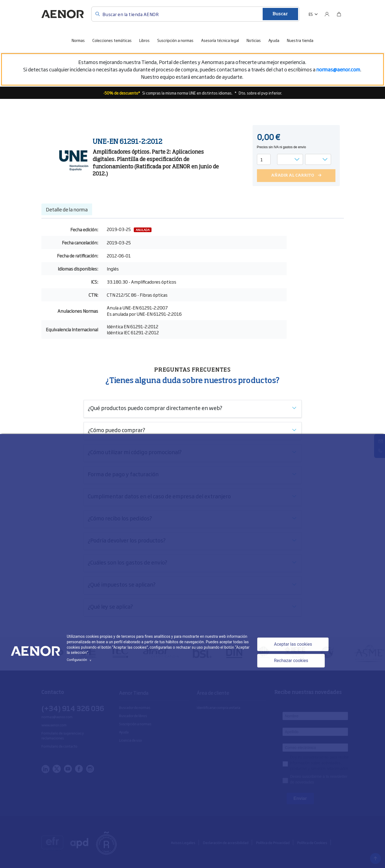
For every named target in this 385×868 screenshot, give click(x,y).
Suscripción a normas (175, 40)
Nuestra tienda (300, 40)
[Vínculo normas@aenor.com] (338, 69)
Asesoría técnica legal (220, 40)
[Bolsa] (339, 14)
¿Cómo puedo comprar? (116, 430)
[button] (313, 14)
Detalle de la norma (67, 209)
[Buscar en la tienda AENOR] (195, 14)
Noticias (254, 40)
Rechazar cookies (291, 661)
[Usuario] (327, 14)
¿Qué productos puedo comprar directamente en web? (155, 408)
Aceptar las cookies (293, 644)
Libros (144, 40)
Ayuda (274, 40)
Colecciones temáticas (112, 40)
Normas (78, 40)
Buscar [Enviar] (280, 14)
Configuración (80, 660)
